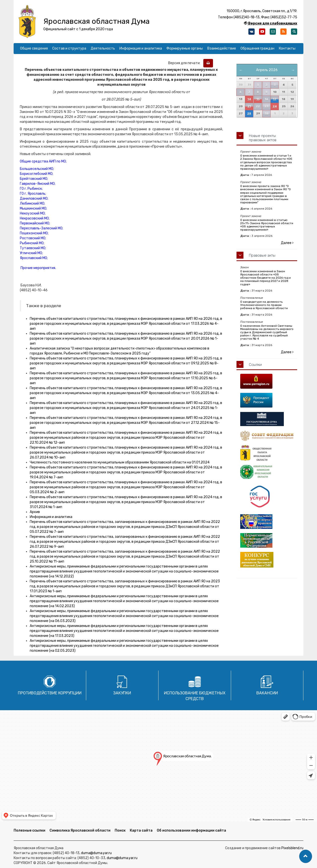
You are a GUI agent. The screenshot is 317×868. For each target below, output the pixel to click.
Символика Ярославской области (80, 830)
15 (258, 99)
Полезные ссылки (29, 830)
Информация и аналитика (141, 48)
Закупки (122, 693)
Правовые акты (262, 255)
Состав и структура (69, 48)
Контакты (287, 48)
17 (275, 99)
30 (266, 114)
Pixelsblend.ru (292, 848)
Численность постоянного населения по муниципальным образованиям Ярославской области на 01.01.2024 (120, 462)
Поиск (120, 830)
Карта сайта (141, 830)
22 (258, 106)
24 (275, 106)
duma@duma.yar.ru (96, 853)
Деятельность (103, 48)
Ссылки (255, 365)
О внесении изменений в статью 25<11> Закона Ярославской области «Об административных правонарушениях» (267, 225)
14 (249, 99)
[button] (306, 856)
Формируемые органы (185, 48)
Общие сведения (34, 48)
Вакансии (267, 693)
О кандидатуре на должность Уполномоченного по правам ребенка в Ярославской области (264, 305)
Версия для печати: (185, 63)
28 (249, 114)
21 (249, 106)
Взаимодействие (222, 48)
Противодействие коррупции (50, 693)
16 (266, 99)
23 (266, 106)
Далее (287, 243)
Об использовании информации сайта (191, 830)
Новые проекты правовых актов (263, 138)
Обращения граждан (257, 48)
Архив (35, 512)
